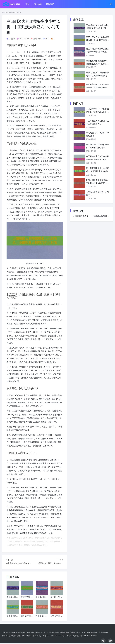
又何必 (12, 39)
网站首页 (5, 12)
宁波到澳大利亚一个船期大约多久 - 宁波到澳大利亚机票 (98, 111)
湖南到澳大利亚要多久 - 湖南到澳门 (97, 134)
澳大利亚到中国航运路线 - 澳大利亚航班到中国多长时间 (98, 62)
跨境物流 (38, 4)
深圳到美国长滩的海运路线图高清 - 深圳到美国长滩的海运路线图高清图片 (98, 86)
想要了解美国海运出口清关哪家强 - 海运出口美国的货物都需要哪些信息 (98, 39)
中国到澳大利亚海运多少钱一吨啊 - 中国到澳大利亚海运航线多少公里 (98, 158)
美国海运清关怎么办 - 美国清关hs (97, 194)
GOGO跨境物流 (82, 216)
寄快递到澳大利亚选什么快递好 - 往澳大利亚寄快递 (98, 74)
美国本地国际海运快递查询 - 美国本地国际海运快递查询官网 (98, 51)
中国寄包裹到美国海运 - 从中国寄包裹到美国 (97, 122)
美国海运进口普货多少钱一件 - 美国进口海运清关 (98, 146)
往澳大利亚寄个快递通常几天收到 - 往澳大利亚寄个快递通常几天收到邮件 (98, 182)
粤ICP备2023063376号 (89, 636)
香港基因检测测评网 (102, 216)
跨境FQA (50, 4)
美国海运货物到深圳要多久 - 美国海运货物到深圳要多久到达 (98, 27)
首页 (27, 4)
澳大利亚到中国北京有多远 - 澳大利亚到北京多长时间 (98, 170)
